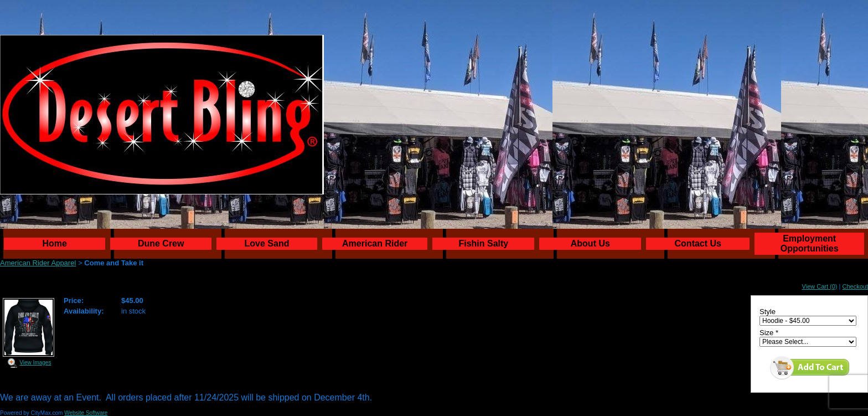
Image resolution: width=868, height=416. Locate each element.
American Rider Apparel (38, 263)
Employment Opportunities (810, 243)
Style (768, 312)
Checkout (855, 286)
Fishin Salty (483, 243)
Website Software (86, 413)
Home (55, 243)
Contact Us (698, 243)
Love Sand (267, 243)
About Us (590, 243)
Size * (769, 333)
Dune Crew (161, 243)
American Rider (375, 243)
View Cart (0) (820, 286)
